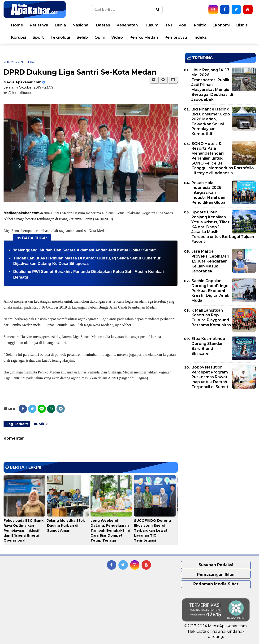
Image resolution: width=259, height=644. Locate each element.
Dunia (60, 25)
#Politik (41, 424)
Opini (100, 37)
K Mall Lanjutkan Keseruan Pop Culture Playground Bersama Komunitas (211, 318)
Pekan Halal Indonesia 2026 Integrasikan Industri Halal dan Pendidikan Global (209, 193)
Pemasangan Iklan (216, 574)
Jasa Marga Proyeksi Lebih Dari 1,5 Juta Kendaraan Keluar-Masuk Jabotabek (210, 261)
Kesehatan (127, 25)
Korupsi (19, 37)
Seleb (82, 37)
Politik (200, 25)
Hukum (151, 25)
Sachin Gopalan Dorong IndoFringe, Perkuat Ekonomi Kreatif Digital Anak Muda (210, 291)
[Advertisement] (220, 429)
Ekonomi (221, 25)
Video (117, 37)
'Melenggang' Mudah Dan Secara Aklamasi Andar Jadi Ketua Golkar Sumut (84, 250)
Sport (38, 37)
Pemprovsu (176, 37)
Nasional (81, 25)
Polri (183, 25)
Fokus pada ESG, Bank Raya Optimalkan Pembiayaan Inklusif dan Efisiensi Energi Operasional (24, 530)
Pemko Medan (144, 37)
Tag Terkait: (17, 424)
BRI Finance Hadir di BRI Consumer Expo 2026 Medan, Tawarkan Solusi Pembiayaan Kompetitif (211, 121)
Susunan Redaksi (216, 565)
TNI (168, 25)
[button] (173, 80)
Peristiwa (39, 25)
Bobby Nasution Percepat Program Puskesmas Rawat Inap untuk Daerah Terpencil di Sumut (210, 377)
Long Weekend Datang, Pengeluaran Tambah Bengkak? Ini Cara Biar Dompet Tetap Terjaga (110, 530)
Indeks (200, 37)
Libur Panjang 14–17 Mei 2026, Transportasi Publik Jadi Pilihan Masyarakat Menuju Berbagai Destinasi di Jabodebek (212, 85)
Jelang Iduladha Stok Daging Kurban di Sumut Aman (66, 525)
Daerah (103, 25)
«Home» (10, 62)
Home (17, 25)
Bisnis (242, 25)
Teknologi (60, 37)
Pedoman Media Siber (216, 584)
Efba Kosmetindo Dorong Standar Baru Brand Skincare (208, 346)
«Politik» (26, 62)
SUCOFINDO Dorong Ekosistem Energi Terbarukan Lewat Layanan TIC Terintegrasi (152, 530)
